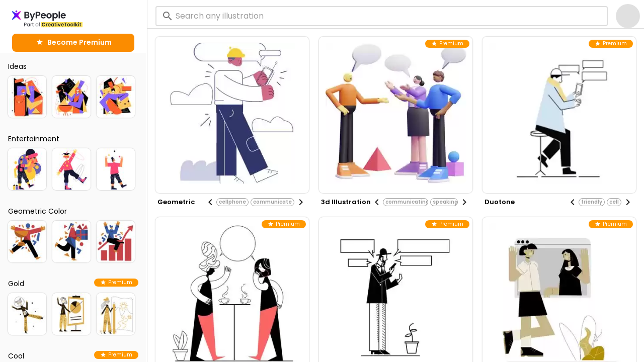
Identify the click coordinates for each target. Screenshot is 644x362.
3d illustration (346, 202)
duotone (500, 202)
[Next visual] (301, 202)
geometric (176, 202)
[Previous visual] (210, 202)
